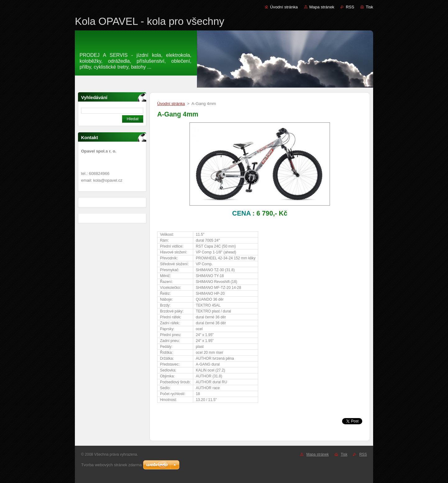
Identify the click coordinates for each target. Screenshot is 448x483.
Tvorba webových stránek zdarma (111, 465)
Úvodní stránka (284, 7)
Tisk (369, 7)
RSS (350, 7)
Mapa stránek (322, 7)
